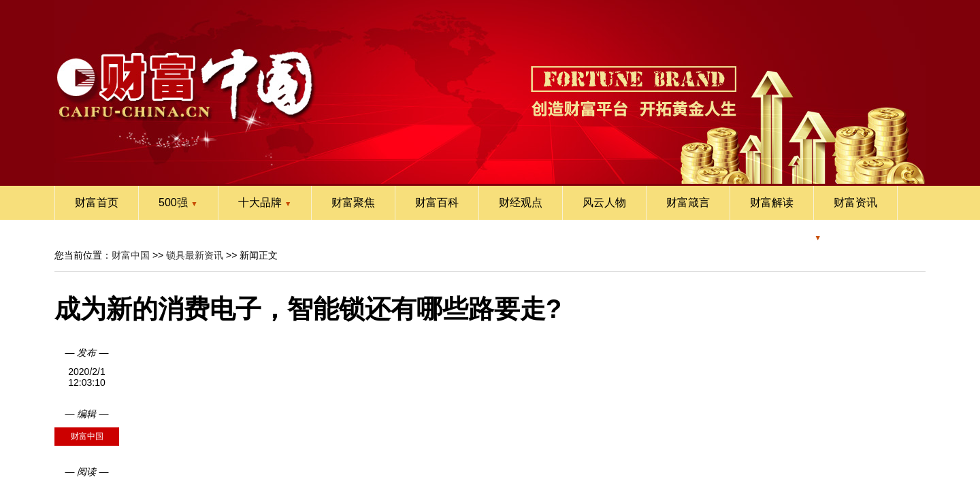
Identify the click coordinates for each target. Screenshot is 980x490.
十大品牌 (265, 202)
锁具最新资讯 (195, 255)
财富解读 (772, 202)
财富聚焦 (353, 202)
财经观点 (521, 202)
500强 (178, 202)
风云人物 (604, 202)
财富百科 (437, 202)
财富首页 (97, 202)
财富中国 (131, 255)
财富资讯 (855, 202)
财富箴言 (688, 202)
